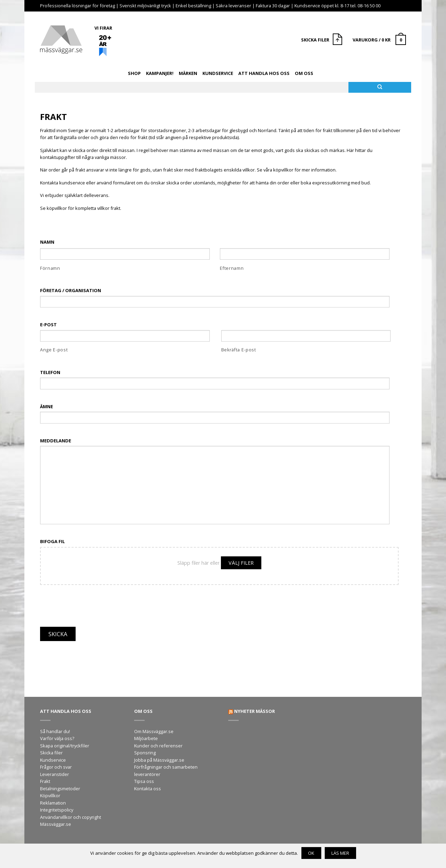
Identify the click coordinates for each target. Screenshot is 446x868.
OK (311, 853)
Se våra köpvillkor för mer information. (297, 170)
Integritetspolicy (57, 810)
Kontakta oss (148, 789)
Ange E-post (54, 350)
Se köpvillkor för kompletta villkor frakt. (81, 208)
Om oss (304, 73)
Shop (134, 73)
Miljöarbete (146, 738)
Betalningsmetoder (60, 789)
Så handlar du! (55, 731)
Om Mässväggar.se (154, 731)
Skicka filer (51, 753)
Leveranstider (55, 774)
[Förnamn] (125, 254)
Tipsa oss (144, 781)
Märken (188, 73)
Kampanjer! (160, 73)
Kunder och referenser (158, 746)
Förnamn (50, 268)
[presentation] (93, 602)
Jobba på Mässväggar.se (159, 760)
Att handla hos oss (264, 73)
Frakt (45, 781)
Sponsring (145, 753)
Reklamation (53, 803)
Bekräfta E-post (239, 350)
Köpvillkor (50, 795)
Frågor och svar (56, 767)
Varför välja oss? (57, 738)
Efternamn (232, 268)
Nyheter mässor (255, 711)
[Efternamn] (305, 254)
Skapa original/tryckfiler (65, 746)
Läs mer (340, 853)
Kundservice (218, 73)
